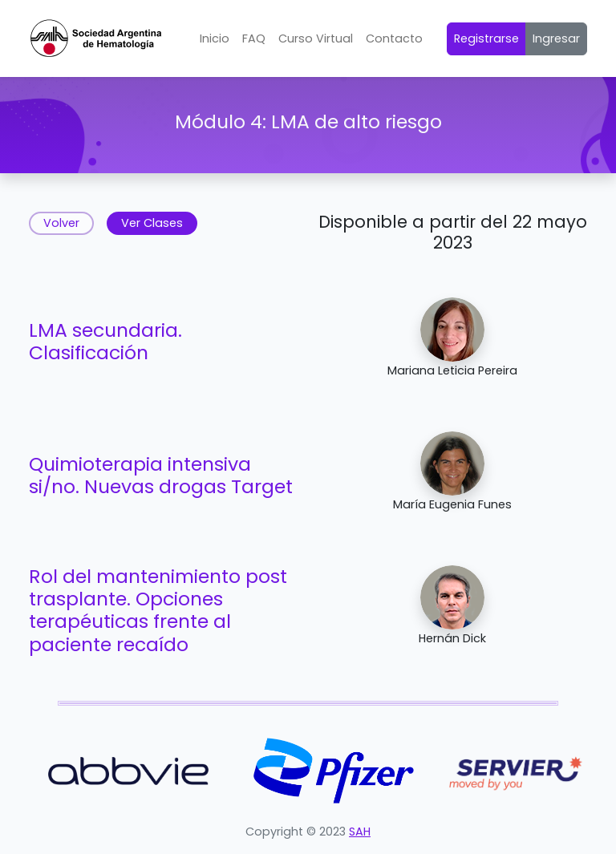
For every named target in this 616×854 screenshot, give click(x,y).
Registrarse (486, 38)
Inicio (215, 38)
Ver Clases (152, 223)
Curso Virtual (316, 38)
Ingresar (556, 38)
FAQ (254, 38)
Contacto (394, 38)
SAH (360, 832)
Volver (61, 223)
